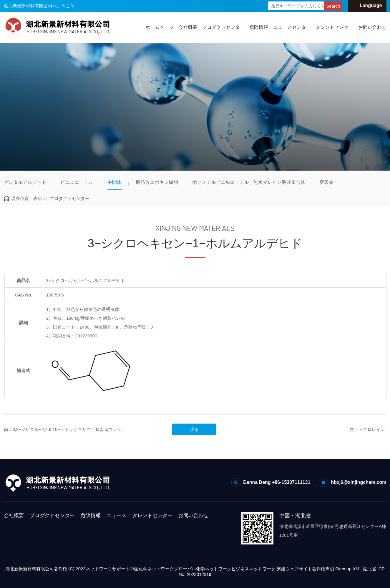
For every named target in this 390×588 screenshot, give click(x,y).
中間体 (114, 182)
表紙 (38, 198)
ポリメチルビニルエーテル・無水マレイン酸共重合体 (249, 182)
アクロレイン (372, 429)
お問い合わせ (372, 27)
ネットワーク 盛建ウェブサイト (281, 569)
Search (333, 6)
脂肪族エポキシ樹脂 (157, 182)
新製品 (326, 182)
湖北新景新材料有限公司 (30, 569)
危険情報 (259, 27)
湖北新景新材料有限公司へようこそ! (40, 6)
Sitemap (343, 569)
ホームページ (160, 27)
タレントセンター (334, 27)
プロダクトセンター (223, 27)
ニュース (117, 515)
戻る (194, 429)
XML (357, 569)
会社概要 (188, 27)
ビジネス (240, 569)
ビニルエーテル (77, 182)
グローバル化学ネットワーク (203, 569)
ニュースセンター (292, 27)
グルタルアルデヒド (25, 182)
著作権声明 (323, 569)
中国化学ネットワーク (152, 569)
